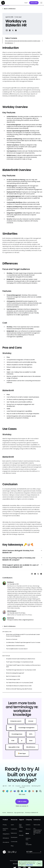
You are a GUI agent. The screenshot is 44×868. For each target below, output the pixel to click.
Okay (39, 863)
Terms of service (14, 861)
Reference (10, 813)
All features (6, 838)
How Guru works (5, 829)
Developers (14, 837)
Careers (28, 825)
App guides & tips (19, 813)
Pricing (5, 825)
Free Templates (29, 844)
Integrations (6, 834)
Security (21, 835)
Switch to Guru (28, 839)
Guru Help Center (21, 826)
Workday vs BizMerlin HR (32, 813)
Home (4, 813)
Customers (14, 829)
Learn (12, 825)
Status (21, 831)
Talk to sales (34, 3)
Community (14, 842)
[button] (41, 3)
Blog (12, 846)
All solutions (6, 842)
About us (28, 829)
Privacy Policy (29, 865)
